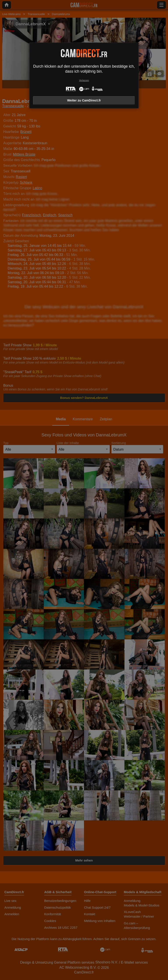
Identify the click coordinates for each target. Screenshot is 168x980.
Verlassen (84, 80)
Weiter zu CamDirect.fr (84, 100)
